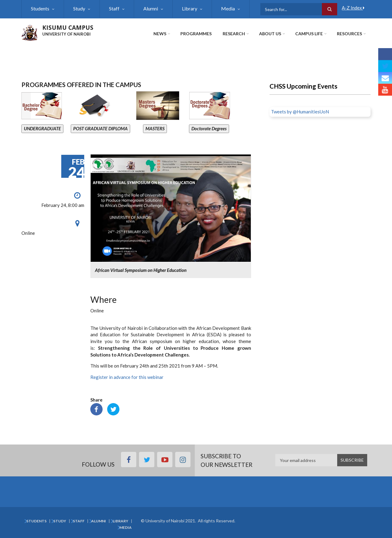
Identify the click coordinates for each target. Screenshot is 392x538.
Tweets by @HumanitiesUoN (300, 112)
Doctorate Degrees (209, 128)
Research (234, 34)
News (160, 34)
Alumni (151, 8)
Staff (114, 8)
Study (79, 8)
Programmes (196, 34)
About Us (270, 34)
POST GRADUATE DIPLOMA (100, 128)
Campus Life (309, 34)
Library (190, 8)
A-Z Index (353, 8)
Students (40, 8)
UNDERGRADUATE (42, 128)
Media (228, 8)
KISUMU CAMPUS (68, 28)
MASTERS (155, 128)
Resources (349, 34)
